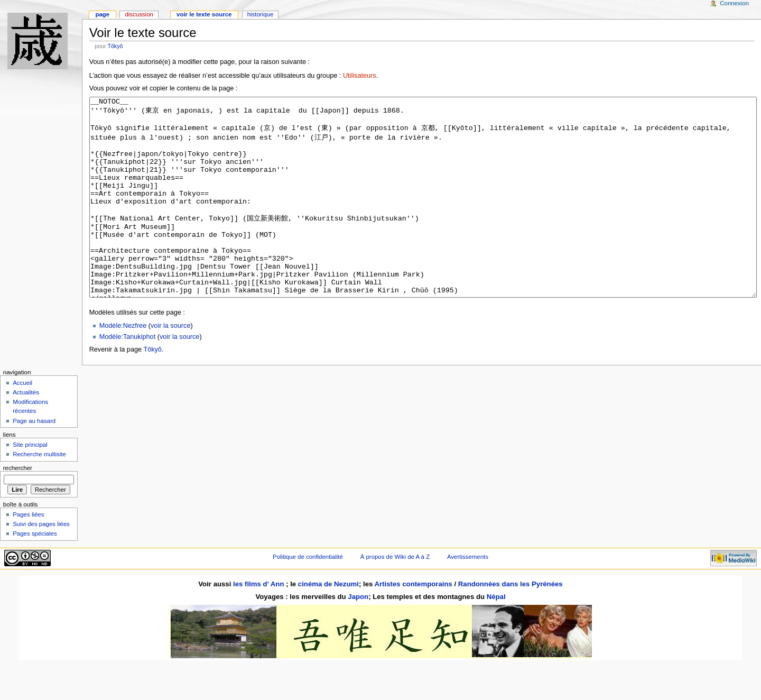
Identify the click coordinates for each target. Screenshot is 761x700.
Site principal (30, 484)
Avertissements (468, 596)
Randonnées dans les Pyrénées (511, 624)
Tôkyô (115, 46)
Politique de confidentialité (308, 596)
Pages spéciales (35, 573)
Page (102, 14)
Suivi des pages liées (41, 564)
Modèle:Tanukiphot (128, 376)
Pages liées (28, 554)
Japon (358, 636)
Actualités (26, 432)
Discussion (139, 14)
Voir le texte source (204, 14)
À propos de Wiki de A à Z (395, 596)
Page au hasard (34, 460)
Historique (261, 14)
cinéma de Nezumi (328, 624)
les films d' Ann (259, 624)
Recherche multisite (39, 494)
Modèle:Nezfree (123, 365)
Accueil (22, 422)
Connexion (734, 3)
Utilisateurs (360, 76)
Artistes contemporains (413, 624)
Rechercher (18, 508)
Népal (496, 636)
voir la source (170, 365)
